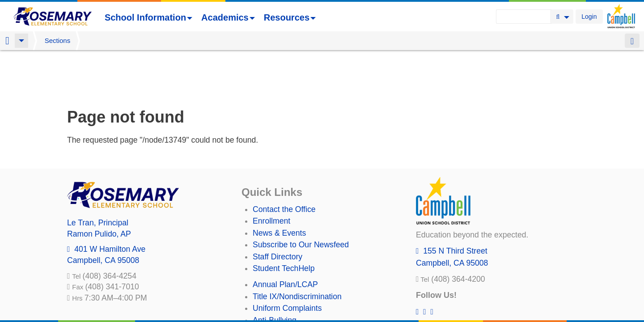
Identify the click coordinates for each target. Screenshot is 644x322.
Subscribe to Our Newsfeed (301, 198)
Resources (290, 17)
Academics (228, 17)
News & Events (279, 186)
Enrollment (271, 174)
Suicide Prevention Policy (297, 285)
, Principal (98, 176)
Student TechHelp (284, 221)
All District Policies (285, 297)
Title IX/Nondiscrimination (297, 250)
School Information (148, 17)
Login (589, 17)
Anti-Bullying (275, 273)
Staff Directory (278, 210)
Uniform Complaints (287, 261)
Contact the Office (284, 162)
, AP (99, 187)
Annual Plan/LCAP (285, 237)
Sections (58, 40)
